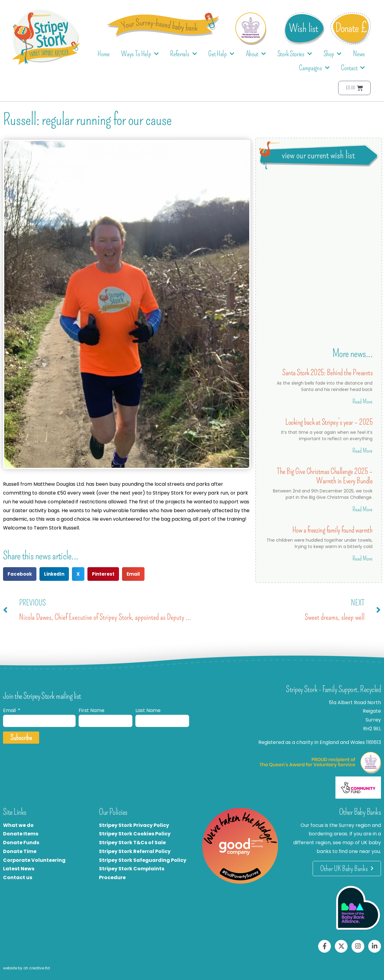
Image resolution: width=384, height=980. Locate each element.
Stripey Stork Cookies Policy (135, 834)
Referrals (183, 54)
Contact (353, 68)
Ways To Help (140, 54)
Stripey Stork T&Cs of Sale (132, 843)
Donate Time (20, 851)
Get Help (221, 54)
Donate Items (21, 834)
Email (10, 710)
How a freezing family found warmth (332, 530)
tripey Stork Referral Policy (136, 851)
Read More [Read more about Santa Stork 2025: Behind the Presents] (362, 401)
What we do (18, 825)
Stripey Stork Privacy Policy (134, 825)
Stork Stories (295, 54)
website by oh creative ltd (26, 968)
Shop (333, 54)
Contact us (18, 877)
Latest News (19, 869)
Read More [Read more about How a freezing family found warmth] (362, 558)
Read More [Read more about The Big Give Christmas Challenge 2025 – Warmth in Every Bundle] (362, 509)
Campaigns (314, 68)
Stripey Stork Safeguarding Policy (143, 860)
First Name (92, 710)
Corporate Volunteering (34, 860)
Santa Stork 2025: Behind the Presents (327, 373)
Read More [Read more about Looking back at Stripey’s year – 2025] (362, 451)
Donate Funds (21, 843)
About (256, 54)
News (359, 54)
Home (104, 54)
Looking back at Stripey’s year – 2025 (329, 422)
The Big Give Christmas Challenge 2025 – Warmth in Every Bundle (325, 476)
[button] (20, 574)
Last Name (148, 710)
